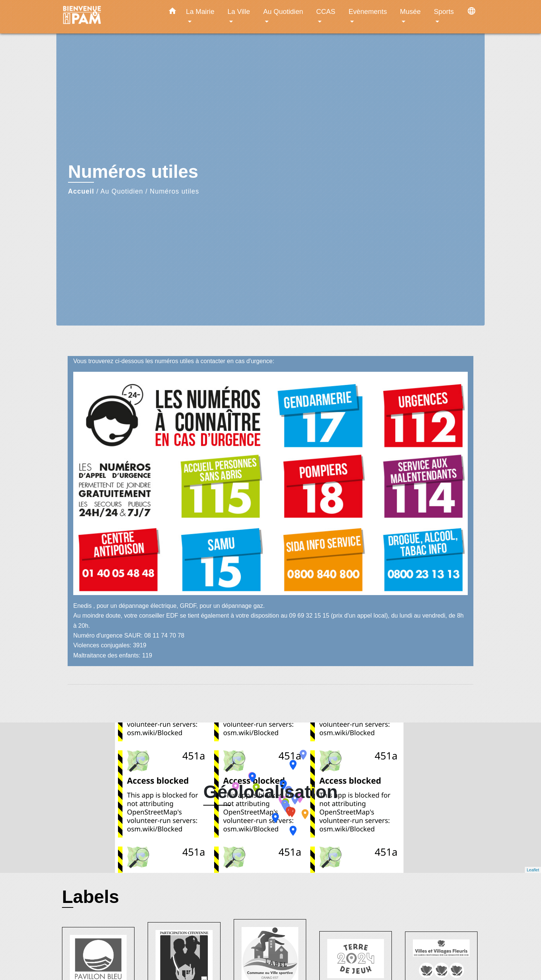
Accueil (81, 191)
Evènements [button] (368, 11)
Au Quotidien (122, 191)
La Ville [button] (239, 11)
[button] (172, 12)
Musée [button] (410, 11)
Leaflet (533, 870)
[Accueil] (109, 17)
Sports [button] (444, 11)
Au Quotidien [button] (283, 11)
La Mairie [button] (200, 11)
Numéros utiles (175, 191)
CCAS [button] (326, 11)
